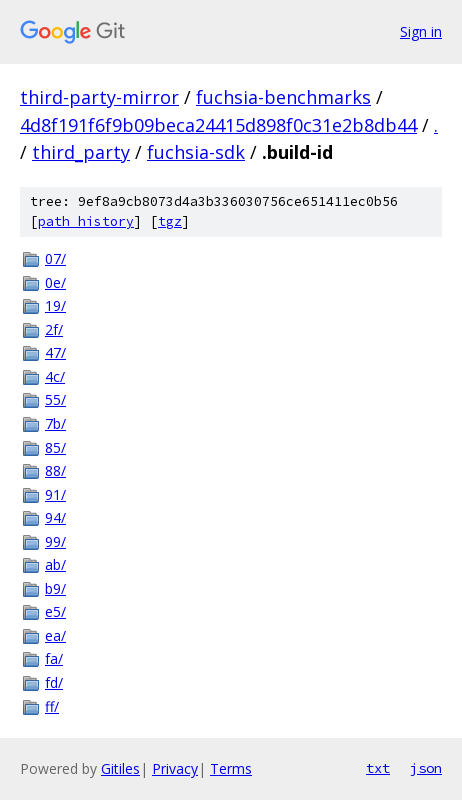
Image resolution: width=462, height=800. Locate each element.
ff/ (52, 706)
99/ (55, 541)
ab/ (55, 564)
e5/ (55, 611)
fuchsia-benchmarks (283, 97)
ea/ (55, 635)
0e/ (55, 282)
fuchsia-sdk (196, 152)
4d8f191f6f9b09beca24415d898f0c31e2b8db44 (218, 125)
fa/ (54, 658)
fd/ (54, 682)
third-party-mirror (99, 97)
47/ (55, 352)
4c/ (55, 376)
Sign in (421, 31)
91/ (55, 494)
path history (86, 221)
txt (378, 768)
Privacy (175, 768)
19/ (55, 305)
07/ (55, 258)
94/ (55, 517)
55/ (55, 399)
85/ (55, 447)
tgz (170, 221)
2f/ (54, 329)
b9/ (55, 588)
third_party (81, 152)
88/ (55, 470)
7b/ (55, 423)
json (426, 768)
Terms (231, 768)
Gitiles (120, 768)
